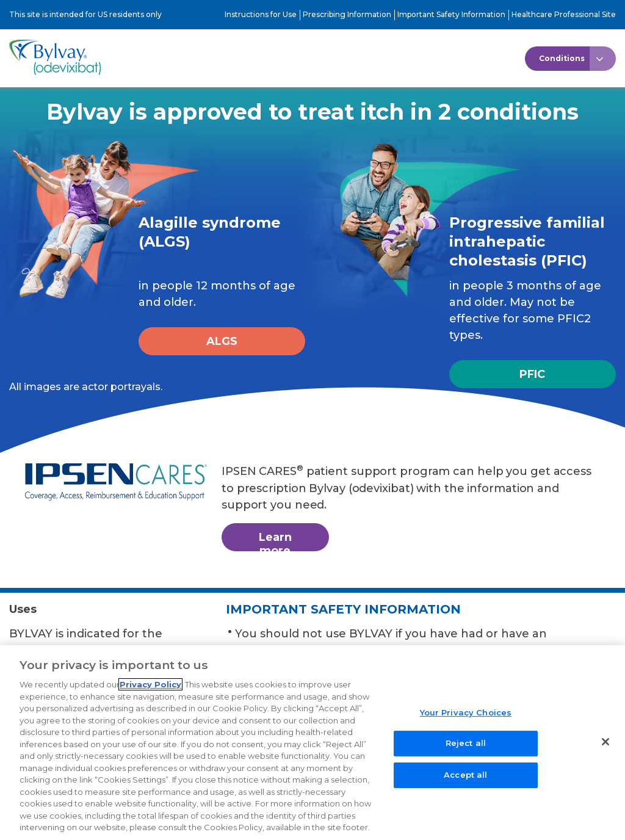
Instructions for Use (261, 14)
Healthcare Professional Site (564, 14)
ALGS (222, 341)
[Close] (605, 748)
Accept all (465, 782)
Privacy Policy (150, 692)
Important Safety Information (451, 14)
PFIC (532, 374)
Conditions (562, 58)
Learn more (275, 541)
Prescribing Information (347, 14)
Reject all (466, 750)
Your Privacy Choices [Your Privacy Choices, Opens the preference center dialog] (466, 719)
